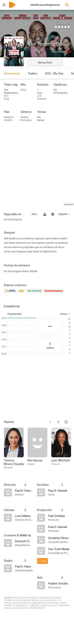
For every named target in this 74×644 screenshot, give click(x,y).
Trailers (33, 74)
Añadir (34, 271)
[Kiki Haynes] (39, 448)
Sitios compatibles (35, 214)
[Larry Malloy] (24, 516)
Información (12, 74)
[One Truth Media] (59, 549)
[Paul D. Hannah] (24, 490)
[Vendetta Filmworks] (59, 538)
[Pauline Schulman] (59, 583)
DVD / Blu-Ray (54, 74)
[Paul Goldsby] (59, 516)
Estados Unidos (9, 119)
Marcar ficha (45, 63)
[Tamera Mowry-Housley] (16, 448)
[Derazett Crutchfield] (24, 541)
